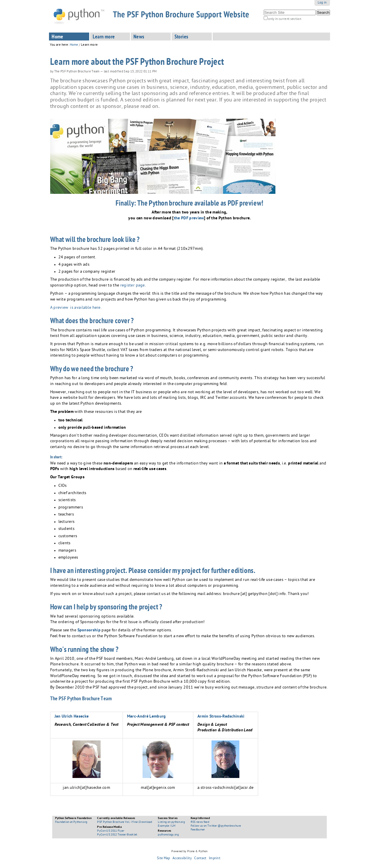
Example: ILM (167, 826)
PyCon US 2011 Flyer (111, 831)
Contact (200, 859)
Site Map (164, 859)
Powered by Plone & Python (189, 852)
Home (57, 37)
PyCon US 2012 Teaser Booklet (117, 835)
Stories (181, 37)
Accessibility (182, 859)
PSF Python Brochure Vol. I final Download (125, 822)
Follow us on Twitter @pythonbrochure (216, 826)
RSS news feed (200, 822)
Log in (322, 3)
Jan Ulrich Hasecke (72, 717)
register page (133, 286)
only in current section (285, 19)
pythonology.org (168, 835)
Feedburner (198, 830)
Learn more (104, 37)
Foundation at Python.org (71, 822)
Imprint (215, 859)
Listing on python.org (171, 822)
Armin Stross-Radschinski (221, 717)
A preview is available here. (76, 308)
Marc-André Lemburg (147, 717)
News (139, 37)
